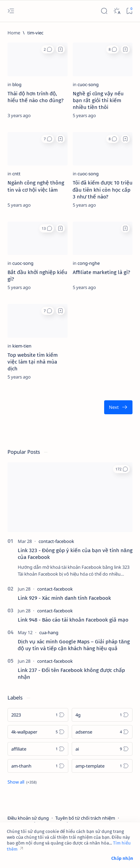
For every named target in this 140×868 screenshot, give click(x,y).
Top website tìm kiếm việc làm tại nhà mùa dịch (33, 362)
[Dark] (117, 11)
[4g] (102, 715)
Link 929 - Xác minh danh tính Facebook (64, 598)
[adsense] (102, 732)
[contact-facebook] (56, 541)
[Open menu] (11, 11)
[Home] (14, 33)
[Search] (104, 11)
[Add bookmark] (60, 49)
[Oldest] (118, 407)
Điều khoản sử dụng (28, 818)
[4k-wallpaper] (38, 732)
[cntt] (16, 174)
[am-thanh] (38, 766)
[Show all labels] (22, 782)
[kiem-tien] (22, 346)
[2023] (38, 715)
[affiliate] (38, 749)
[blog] (17, 84)
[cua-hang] (49, 632)
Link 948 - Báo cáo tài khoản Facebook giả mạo (73, 620)
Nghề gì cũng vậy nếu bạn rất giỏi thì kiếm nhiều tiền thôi (98, 100)
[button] (48, 49)
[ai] (102, 749)
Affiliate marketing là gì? (101, 272)
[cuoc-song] (88, 84)
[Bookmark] (129, 11)
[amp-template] (102, 766)
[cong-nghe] (89, 263)
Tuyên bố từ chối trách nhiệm (85, 818)
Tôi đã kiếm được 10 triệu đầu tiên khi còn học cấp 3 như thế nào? (103, 190)
